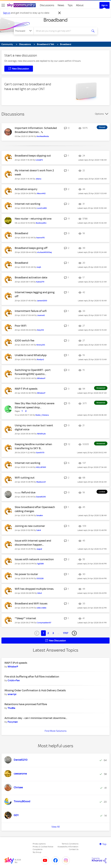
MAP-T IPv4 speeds (26, 389)
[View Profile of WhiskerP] (41, 378)
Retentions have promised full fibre (26, 704)
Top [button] (104, 844)
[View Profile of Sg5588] (40, 564)
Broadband (55, 20)
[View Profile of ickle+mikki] (42, 608)
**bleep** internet (25, 618)
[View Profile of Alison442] (41, 193)
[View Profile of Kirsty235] (41, 345)
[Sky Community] (21, 5)
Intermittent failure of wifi (31, 311)
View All (56, 827)
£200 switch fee (24, 340)
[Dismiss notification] (60, 13)
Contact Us (74, 849)
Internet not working (27, 204)
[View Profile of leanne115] (41, 238)
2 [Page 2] (48, 633)
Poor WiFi (21, 326)
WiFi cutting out (25, 478)
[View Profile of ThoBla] (11, 708)
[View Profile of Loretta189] (42, 208)
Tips (70, 5)
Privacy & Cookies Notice (43, 847)
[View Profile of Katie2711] (40, 282)
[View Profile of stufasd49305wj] (44, 252)
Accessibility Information (68, 847)
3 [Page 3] (53, 633)
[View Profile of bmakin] (40, 515)
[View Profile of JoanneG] (41, 315)
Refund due (28, 492)
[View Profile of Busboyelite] (41, 223)
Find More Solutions (56, 731)
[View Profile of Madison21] (41, 482)
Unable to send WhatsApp (31, 355)
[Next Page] (74, 633)
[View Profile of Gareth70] (40, 453)
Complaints (38, 849)
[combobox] (62, 31)
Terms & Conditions (70, 844)
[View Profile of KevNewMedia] (43, 136)
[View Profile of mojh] (39, 267)
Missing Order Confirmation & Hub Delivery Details (35, 690)
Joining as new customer (30, 526)
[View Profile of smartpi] (12, 694)
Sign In (104, 5)
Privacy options (39, 844)
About (80, 5)
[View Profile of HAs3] (40, 593)
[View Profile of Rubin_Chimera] (42, 415)
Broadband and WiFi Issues (31, 603)
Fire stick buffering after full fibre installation (32, 677)
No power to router (26, 574)
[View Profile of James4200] (42, 301)
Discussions (47, 5)
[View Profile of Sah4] (39, 530)
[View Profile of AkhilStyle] (41, 434)
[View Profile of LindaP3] (39, 160)
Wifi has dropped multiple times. (34, 589)
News (61, 5)
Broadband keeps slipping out (33, 156)
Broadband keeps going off (31, 248)
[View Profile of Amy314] (40, 330)
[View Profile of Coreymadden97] (44, 623)
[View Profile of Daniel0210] (41, 497)
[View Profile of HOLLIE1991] (41, 467)
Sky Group (37, 852)
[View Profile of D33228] (40, 578)
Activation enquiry (26, 189)
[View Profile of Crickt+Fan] (14, 680)
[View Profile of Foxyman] (13, 722)
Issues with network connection (34, 559)
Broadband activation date (31, 277)
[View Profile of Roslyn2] (40, 359)
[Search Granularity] (24, 31)
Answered (101, 388)
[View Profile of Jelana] (38, 179)
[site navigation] (3, 5)
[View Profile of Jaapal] (39, 549)
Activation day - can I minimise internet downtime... (36, 718)
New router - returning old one (33, 219)
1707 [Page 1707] (66, 633)
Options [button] (99, 114)
